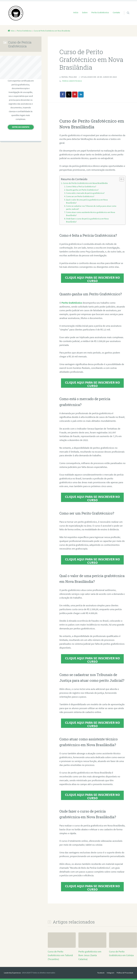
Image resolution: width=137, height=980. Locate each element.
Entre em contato (21, 127)
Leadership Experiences (13, 973)
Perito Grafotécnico (100, 12)
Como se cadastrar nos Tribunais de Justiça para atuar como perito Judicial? (91, 208)
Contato (116, 12)
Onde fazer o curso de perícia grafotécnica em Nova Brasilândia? (87, 220)
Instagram (109, 973)
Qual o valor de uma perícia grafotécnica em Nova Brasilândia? (87, 201)
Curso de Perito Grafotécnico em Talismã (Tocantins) (60, 956)
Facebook (98, 973)
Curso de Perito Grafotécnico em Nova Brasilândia (85, 183)
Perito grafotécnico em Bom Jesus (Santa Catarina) (90, 956)
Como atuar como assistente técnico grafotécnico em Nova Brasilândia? (91, 214)
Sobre (85, 12)
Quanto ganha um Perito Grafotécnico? (82, 190)
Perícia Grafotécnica (73, 81)
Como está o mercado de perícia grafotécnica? (85, 193)
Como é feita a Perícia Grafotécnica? (81, 187)
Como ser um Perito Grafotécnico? (80, 197)
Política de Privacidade (124, 973)
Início (76, 12)
